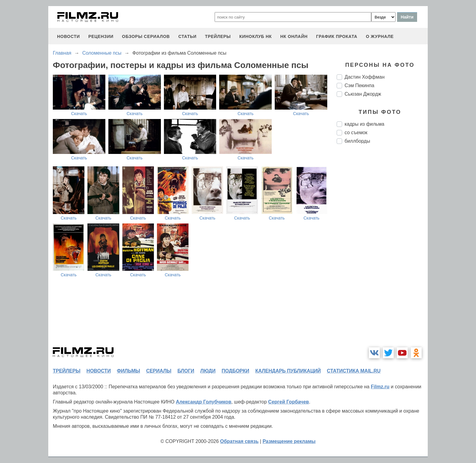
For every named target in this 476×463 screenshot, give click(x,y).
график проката (337, 36)
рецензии (101, 36)
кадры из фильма (364, 124)
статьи (187, 36)
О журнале (380, 36)
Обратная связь (239, 441)
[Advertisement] (382, 250)
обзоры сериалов (146, 36)
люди (208, 371)
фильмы (128, 371)
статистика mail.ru (354, 371)
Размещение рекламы (289, 441)
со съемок (356, 133)
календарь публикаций (288, 371)
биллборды (357, 141)
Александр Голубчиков (204, 402)
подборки (235, 371)
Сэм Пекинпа (359, 85)
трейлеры (218, 36)
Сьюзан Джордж (363, 94)
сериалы (159, 371)
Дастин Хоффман (365, 77)
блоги (186, 371)
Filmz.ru (380, 387)
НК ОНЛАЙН (294, 36)
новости (68, 36)
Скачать (79, 114)
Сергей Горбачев (288, 402)
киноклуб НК (255, 36)
